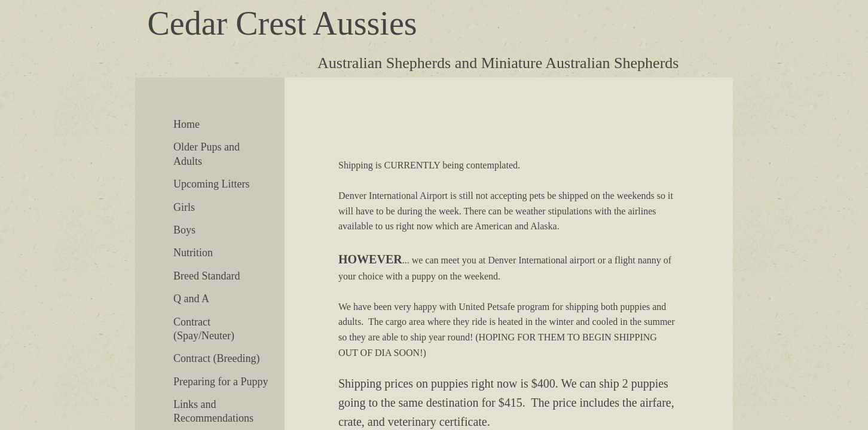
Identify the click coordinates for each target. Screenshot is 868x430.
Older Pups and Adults (207, 154)
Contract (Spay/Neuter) (204, 329)
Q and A (191, 299)
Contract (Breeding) (216, 358)
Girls (184, 207)
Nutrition (193, 253)
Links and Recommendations (213, 411)
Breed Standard (207, 276)
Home (187, 124)
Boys (184, 230)
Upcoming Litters (211, 184)
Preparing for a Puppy (221, 382)
